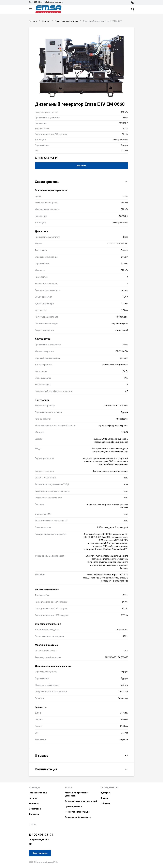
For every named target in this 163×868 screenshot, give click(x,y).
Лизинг (105, 798)
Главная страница (38, 793)
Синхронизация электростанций (81, 801)
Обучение (106, 803)
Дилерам (106, 793)
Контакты (34, 803)
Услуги (68, 788)
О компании (35, 809)
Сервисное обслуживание (78, 817)
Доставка (34, 814)
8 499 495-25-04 (36, 2)
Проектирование (73, 806)
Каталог (33, 798)
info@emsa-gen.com (54, 2)
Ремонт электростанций (77, 812)
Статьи (33, 824)
